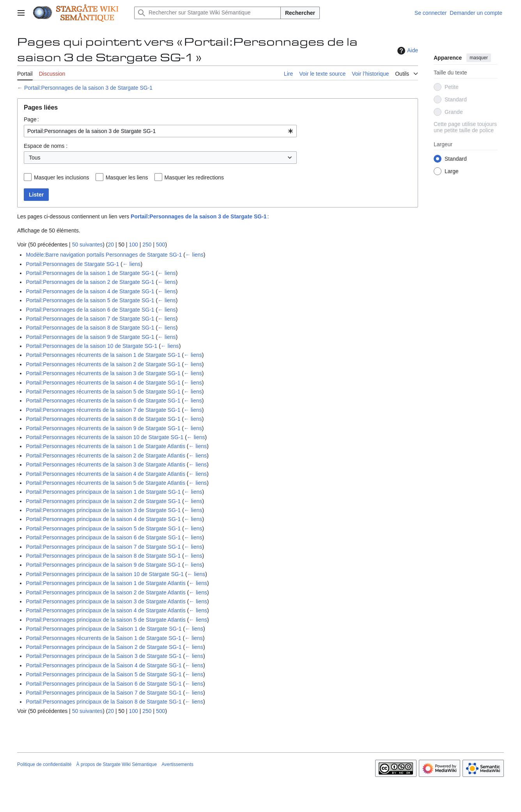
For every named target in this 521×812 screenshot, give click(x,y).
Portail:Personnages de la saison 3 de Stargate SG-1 (88, 88)
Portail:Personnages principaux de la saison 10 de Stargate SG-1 (105, 574)
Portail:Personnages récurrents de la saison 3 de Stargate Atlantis (105, 465)
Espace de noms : (46, 146)
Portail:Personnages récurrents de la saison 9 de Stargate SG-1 (103, 428)
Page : (31, 119)
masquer (479, 58)
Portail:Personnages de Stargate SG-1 (72, 264)
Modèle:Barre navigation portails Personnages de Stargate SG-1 (104, 255)
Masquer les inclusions (62, 177)
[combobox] (160, 131)
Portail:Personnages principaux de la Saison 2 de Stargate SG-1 (104, 647)
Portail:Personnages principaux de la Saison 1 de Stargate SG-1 (104, 629)
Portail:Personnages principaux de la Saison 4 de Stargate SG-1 (104, 665)
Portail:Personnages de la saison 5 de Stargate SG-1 (90, 300)
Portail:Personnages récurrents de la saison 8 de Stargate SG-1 (103, 419)
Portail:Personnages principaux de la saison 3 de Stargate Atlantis (105, 601)
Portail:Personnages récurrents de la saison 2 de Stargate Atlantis (105, 456)
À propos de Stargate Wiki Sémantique (116, 764)
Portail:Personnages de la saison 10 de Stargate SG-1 (91, 346)
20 (111, 245)
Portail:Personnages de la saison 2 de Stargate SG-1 (90, 282)
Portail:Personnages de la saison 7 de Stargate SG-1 (90, 319)
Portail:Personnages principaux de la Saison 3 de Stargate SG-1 (104, 656)
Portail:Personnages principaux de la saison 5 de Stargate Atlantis (105, 620)
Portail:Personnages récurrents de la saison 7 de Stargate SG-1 (103, 410)
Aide (407, 51)
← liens (194, 255)
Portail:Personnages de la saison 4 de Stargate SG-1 (90, 291)
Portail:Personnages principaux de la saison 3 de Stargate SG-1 (103, 510)
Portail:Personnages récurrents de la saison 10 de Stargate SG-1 (105, 437)
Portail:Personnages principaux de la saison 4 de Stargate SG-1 (103, 519)
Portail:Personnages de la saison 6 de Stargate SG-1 (90, 310)
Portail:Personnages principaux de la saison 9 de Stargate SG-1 (103, 565)
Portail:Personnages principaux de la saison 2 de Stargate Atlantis (105, 592)
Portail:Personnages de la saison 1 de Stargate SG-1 (90, 273)
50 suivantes (88, 245)
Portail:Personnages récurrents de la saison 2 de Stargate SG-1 (103, 364)
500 (160, 245)
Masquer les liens (127, 177)
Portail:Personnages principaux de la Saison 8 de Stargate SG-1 (104, 702)
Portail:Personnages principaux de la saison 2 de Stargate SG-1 (103, 501)
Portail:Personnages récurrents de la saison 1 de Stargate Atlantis (105, 446)
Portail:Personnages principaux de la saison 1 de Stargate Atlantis (105, 583)
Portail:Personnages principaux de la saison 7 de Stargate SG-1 (103, 547)
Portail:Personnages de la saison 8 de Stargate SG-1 (90, 328)
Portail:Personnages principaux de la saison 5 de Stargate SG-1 (103, 528)
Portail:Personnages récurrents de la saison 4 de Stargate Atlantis (105, 474)
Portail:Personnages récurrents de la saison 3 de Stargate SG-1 (103, 373)
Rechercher (300, 13)
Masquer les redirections (194, 177)
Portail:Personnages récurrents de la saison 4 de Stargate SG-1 (103, 383)
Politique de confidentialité (44, 764)
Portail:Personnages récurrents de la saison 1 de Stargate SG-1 (103, 355)
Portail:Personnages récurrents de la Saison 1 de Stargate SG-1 (103, 638)
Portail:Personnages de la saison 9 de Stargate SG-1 (90, 337)
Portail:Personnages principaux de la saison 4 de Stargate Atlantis (105, 610)
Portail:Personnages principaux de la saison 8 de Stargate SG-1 (103, 556)
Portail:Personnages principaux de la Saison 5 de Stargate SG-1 (104, 674)
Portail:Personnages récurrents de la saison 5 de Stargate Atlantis (105, 483)
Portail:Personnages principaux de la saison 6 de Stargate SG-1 (103, 537)
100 (133, 245)
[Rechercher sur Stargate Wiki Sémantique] (207, 13)
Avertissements (177, 764)
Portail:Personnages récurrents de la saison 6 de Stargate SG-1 (103, 401)
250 (147, 245)
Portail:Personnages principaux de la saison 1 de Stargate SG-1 (103, 492)
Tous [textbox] (35, 158)
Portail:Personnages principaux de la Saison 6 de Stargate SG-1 (104, 684)
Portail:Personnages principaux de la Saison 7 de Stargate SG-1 (104, 693)
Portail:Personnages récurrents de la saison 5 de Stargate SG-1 (103, 392)
